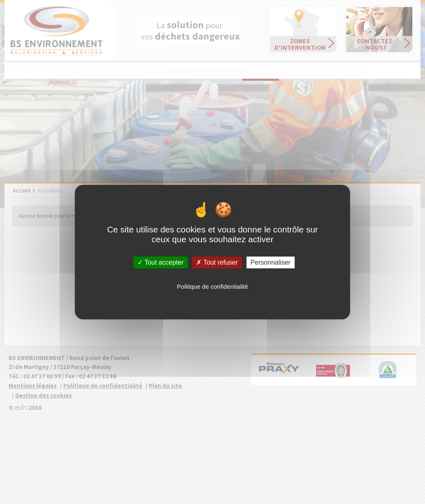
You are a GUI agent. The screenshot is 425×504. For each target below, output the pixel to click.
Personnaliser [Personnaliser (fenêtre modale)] (270, 262)
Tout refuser (217, 262)
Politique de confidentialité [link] (212, 286)
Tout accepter (160, 262)
